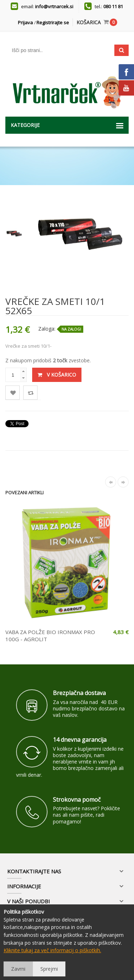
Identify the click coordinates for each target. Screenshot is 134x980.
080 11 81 (113, 6)
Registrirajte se (53, 22)
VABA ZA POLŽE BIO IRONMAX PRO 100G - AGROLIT (50, 636)
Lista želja (13, 393)
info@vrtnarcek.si (54, 6)
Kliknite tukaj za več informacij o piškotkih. (52, 950)
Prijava (25, 22)
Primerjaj (31, 393)
